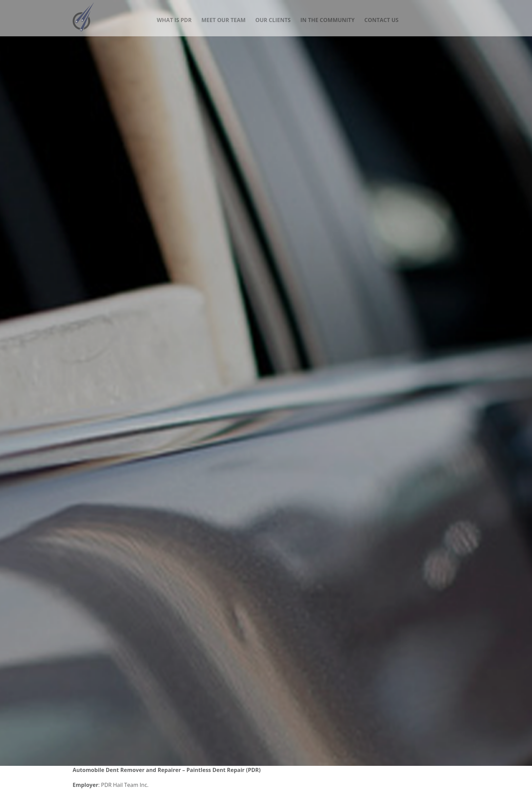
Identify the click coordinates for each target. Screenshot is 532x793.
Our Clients (273, 16)
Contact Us (382, 16)
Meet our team (223, 16)
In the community (327, 16)
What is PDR (174, 16)
